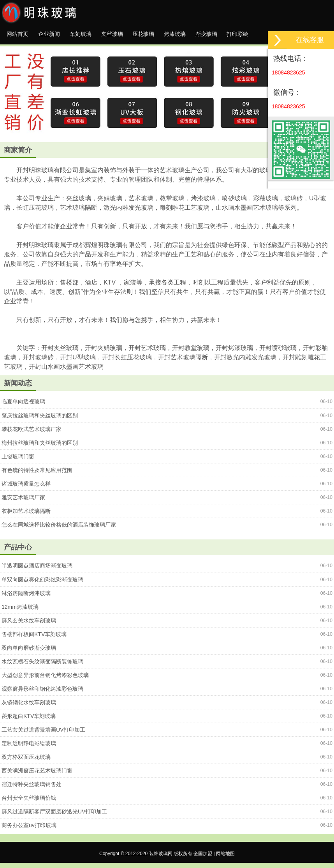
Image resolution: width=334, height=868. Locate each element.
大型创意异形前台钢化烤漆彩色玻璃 (45, 680)
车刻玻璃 (95, 37)
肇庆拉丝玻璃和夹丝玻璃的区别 (40, 421)
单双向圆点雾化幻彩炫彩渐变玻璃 (42, 585)
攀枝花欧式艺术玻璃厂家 (32, 434)
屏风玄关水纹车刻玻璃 (29, 626)
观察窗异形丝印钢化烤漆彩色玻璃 (42, 694)
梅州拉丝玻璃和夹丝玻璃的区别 (40, 448)
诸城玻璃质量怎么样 (26, 489)
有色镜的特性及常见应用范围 (37, 475)
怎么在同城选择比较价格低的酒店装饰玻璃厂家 (59, 530)
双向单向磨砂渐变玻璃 (29, 653)
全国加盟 (203, 859)
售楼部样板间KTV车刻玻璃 (34, 639)
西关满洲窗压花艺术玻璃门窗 (37, 776)
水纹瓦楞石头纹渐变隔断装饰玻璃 (42, 666)
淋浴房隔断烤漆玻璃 (26, 598)
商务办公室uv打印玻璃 (29, 830)
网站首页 (21, 37)
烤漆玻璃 (207, 37)
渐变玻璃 (245, 37)
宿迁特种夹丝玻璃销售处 (32, 789)
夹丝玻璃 (133, 37)
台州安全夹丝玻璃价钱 (29, 803)
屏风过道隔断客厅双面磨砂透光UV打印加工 (54, 817)
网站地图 (225, 859)
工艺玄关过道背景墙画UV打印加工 (43, 735)
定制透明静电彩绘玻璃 (29, 748)
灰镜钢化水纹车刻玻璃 (29, 707)
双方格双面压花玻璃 (26, 762)
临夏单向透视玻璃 (23, 407)
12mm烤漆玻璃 (20, 612)
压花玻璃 (170, 37)
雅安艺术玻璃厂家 (23, 502)
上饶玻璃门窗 (18, 461)
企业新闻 (58, 37)
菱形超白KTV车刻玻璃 (29, 721)
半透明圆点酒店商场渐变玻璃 (37, 571)
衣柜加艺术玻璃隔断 (26, 516)
